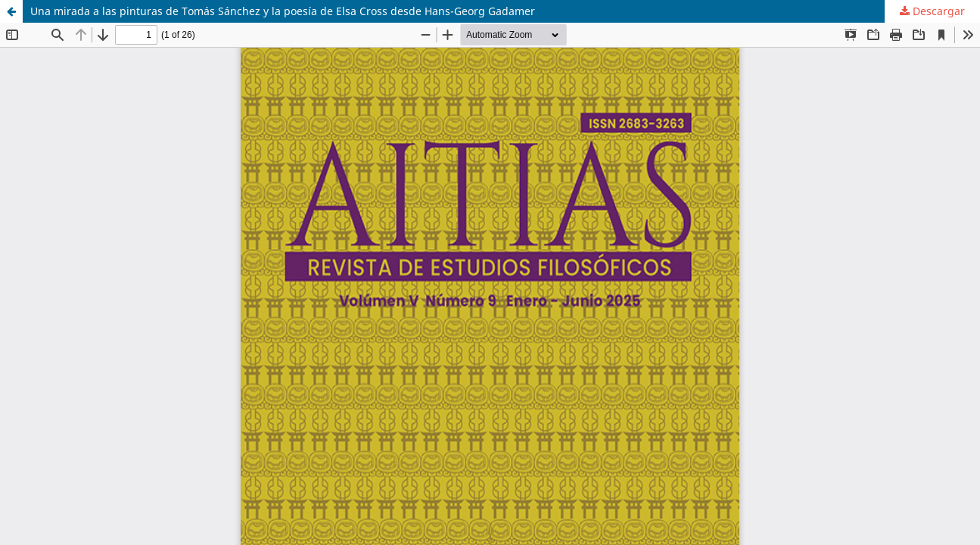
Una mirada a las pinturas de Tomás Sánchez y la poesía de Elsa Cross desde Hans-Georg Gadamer (283, 11)
